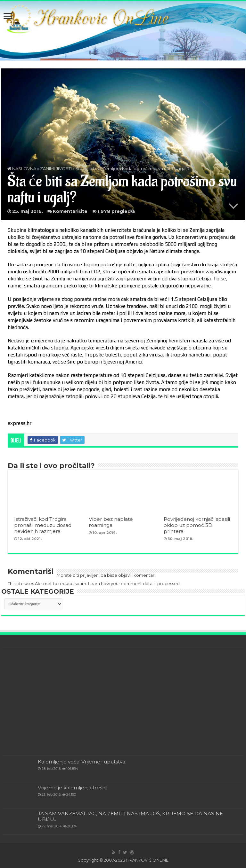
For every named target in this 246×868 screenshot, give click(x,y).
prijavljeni (90, 575)
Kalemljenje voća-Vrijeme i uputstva (82, 762)
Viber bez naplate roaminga (111, 522)
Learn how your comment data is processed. (134, 583)
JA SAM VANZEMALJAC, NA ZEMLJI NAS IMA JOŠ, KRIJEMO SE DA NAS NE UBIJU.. (130, 816)
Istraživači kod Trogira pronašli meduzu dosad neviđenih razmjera (43, 525)
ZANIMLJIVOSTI (56, 168)
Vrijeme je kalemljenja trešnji (73, 788)
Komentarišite (70, 211)
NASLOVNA (22, 168)
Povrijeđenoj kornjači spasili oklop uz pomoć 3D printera (197, 525)
